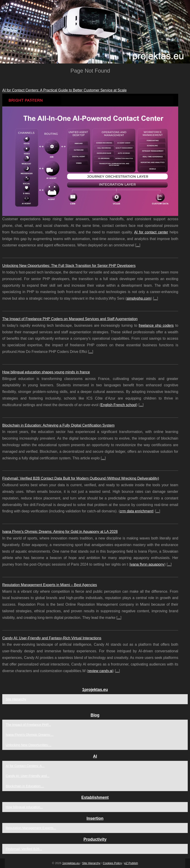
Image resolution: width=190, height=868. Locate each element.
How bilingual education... (24, 807)
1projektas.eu (71, 863)
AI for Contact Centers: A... (25, 766)
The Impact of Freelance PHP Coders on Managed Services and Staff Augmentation (70, 319)
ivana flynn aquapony (147, 564)
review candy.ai (100, 671)
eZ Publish (131, 863)
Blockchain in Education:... (25, 786)
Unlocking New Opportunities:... (29, 745)
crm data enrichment (136, 511)
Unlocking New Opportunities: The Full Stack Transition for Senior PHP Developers (69, 266)
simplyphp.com (139, 298)
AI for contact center (151, 232)
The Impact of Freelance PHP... (28, 725)
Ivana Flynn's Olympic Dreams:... (30, 735)
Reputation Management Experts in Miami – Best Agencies (50, 585)
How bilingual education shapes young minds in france (46, 372)
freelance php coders (156, 325)
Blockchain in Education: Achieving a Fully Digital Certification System (58, 425)
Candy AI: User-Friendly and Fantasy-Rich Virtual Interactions (52, 638)
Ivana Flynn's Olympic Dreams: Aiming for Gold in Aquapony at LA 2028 (60, 532)
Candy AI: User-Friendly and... (28, 776)
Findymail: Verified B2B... (24, 849)
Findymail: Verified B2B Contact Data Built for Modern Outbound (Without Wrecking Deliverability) (81, 478)
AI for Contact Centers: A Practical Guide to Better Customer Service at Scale (64, 90)
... (138, 245)
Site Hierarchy (16, 699)
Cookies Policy (112, 863)
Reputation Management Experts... (31, 828)
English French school (118, 405)
